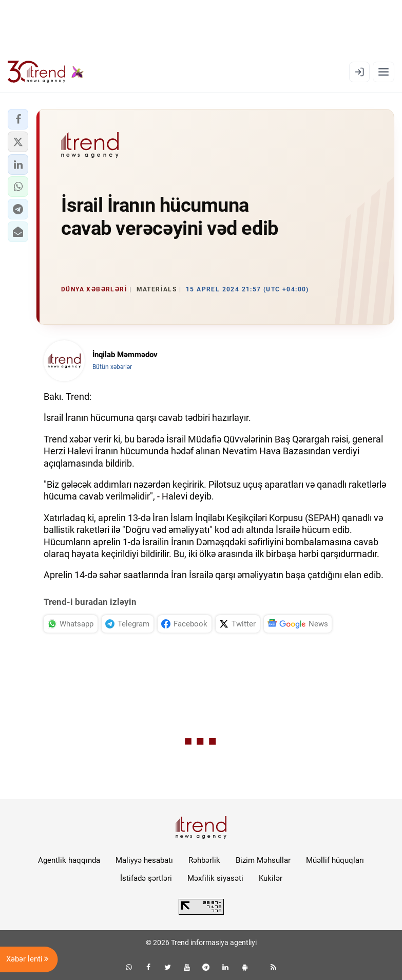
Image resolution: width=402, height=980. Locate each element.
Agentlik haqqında (69, 860)
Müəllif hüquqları (335, 860)
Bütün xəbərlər (112, 367)
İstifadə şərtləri (146, 878)
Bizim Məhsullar (263, 860)
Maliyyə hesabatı (144, 860)
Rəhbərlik (204, 860)
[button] (18, 119)
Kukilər (271, 878)
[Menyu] (384, 72)
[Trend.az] (46, 72)
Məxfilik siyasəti (215, 878)
